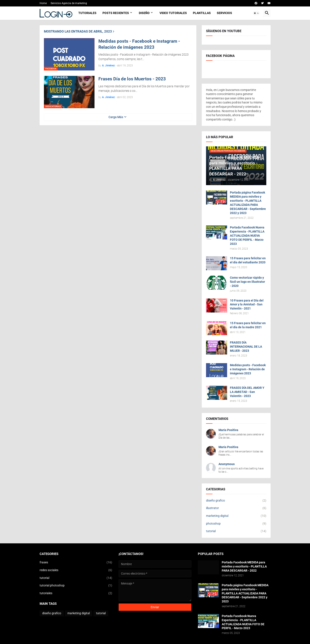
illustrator (236, 508)
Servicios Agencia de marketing (69, 3)
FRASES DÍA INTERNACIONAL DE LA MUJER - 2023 (246, 347)
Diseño (144, 13)
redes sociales (76, 570)
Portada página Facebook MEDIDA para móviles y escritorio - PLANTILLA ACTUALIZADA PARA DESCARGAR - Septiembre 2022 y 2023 (248, 203)
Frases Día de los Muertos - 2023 (132, 79)
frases (76, 563)
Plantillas (202, 13)
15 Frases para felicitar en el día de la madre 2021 (248, 325)
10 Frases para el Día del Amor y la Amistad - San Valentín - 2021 (247, 305)
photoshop (236, 524)
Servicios (224, 13)
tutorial (236, 531)
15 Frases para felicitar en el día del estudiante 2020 (248, 260)
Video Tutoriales (173, 13)
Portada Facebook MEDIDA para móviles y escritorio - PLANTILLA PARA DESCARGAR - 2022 (244, 566)
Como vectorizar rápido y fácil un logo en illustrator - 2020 (247, 282)
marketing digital (236, 516)
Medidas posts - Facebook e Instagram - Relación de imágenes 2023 (139, 44)
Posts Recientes (116, 13)
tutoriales (76, 593)
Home (43, 3)
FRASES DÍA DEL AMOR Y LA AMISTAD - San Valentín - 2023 (247, 392)
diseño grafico (236, 501)
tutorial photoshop (76, 586)
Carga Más (116, 117)
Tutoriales (87, 13)
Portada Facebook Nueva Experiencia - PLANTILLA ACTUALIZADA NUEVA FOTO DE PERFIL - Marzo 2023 (247, 236)
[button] (256, 13)
